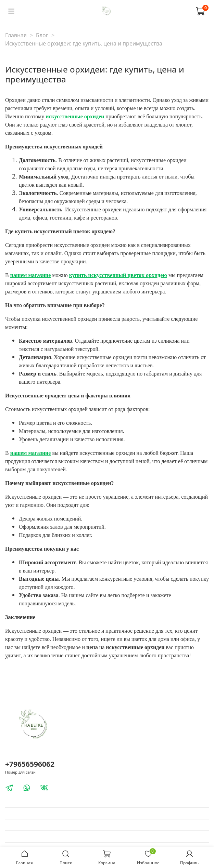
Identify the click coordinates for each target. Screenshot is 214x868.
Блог (42, 35)
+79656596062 (30, 764)
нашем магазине (31, 275)
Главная (16, 35)
